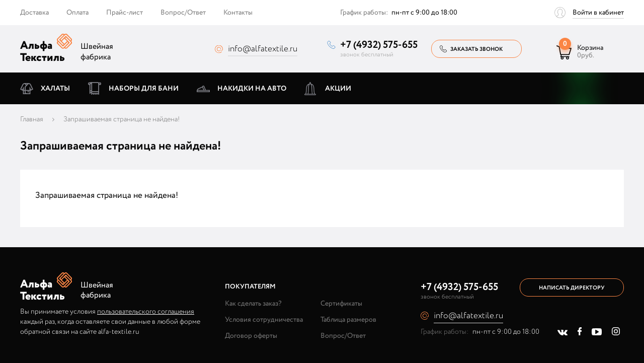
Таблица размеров (348, 320)
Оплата (77, 13)
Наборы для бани (144, 89)
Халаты (55, 89)
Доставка (34, 13)
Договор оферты (251, 336)
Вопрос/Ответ (183, 13)
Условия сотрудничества (264, 320)
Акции (338, 89)
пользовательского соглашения (146, 312)
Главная (32, 119)
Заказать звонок (476, 49)
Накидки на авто (252, 89)
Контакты (238, 13)
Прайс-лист (125, 13)
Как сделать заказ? (253, 304)
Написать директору (572, 288)
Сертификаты (341, 304)
